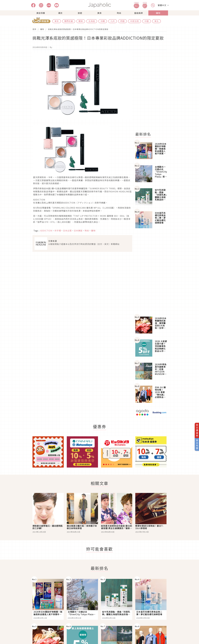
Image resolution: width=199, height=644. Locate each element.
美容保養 (41, 13)
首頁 (34, 29)
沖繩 (103, 21)
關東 (81, 21)
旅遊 (80, 13)
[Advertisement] (152, 91)
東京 (57, 21)
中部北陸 (135, 21)
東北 (156, 21)
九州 (113, 21)
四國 (122, 21)
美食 (99, 13)
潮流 (60, 13)
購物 (158, 13)
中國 (147, 21)
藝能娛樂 (139, 13)
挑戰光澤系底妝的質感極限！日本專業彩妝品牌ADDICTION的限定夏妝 (78, 29)
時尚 (119, 13)
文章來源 (53, 241)
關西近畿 (69, 21)
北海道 (92, 21)
